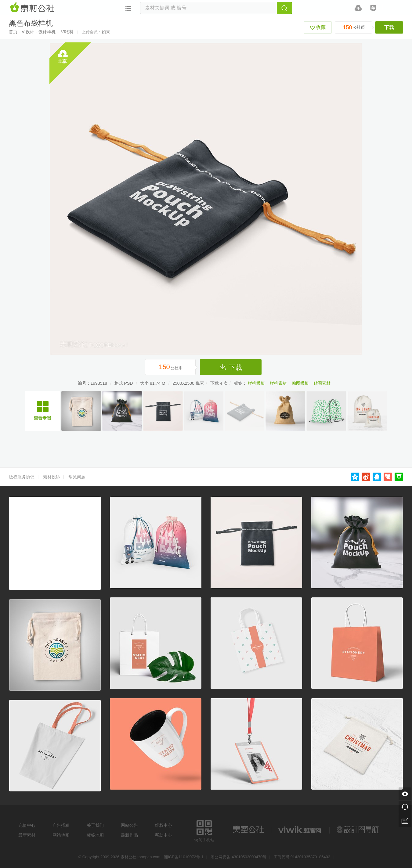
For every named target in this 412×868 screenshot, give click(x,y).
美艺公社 (248, 830)
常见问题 (77, 477)
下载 (389, 27)
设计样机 (47, 32)
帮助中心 (164, 835)
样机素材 (278, 383)
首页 (13, 32)
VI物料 (67, 32)
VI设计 (28, 32)
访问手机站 (204, 830)
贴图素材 (322, 383)
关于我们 (95, 825)
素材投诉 (52, 477)
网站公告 (129, 825)
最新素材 (27, 835)
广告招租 (61, 825)
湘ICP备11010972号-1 (184, 857)
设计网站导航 (359, 830)
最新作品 (129, 835)
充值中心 (27, 825)
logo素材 (300, 830)
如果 (106, 32)
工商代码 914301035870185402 (302, 857)
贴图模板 (300, 383)
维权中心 (164, 825)
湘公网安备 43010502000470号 (239, 857)
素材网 (33, 8)
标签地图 (95, 835)
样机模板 (256, 383)
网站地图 (61, 835)
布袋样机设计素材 (43, 411)
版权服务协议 (22, 477)
